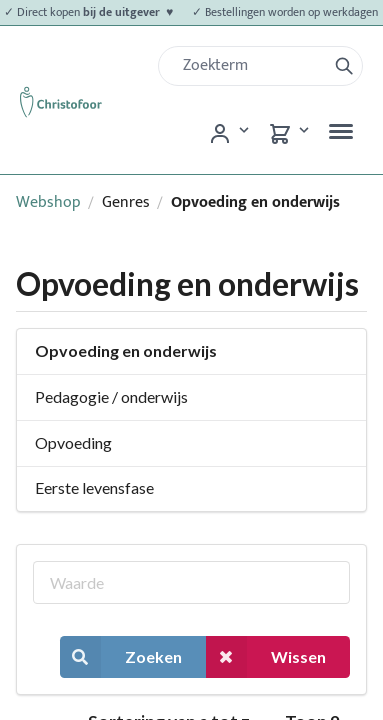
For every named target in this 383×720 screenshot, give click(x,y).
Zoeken (121, 656)
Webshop (48, 202)
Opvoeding (73, 442)
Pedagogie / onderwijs (111, 396)
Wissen (266, 656)
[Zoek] (250, 66)
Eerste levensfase (94, 487)
